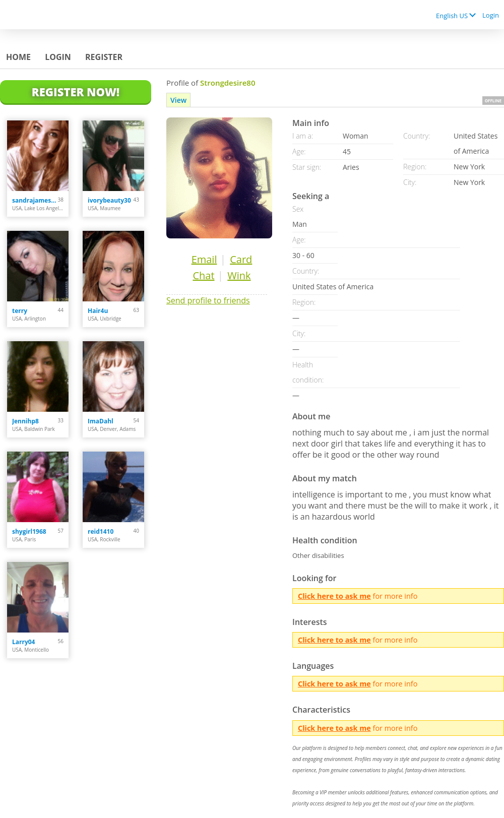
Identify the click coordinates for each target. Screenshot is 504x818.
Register (104, 57)
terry (20, 311)
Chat (203, 275)
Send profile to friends (208, 300)
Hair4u (98, 311)
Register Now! (76, 92)
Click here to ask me (334, 596)
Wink (239, 275)
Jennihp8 (25, 421)
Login (491, 15)
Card (241, 259)
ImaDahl (101, 421)
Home (18, 57)
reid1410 (101, 531)
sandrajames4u (35, 200)
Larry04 (23, 642)
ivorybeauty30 (109, 200)
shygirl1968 (29, 531)
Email (204, 259)
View (178, 100)
